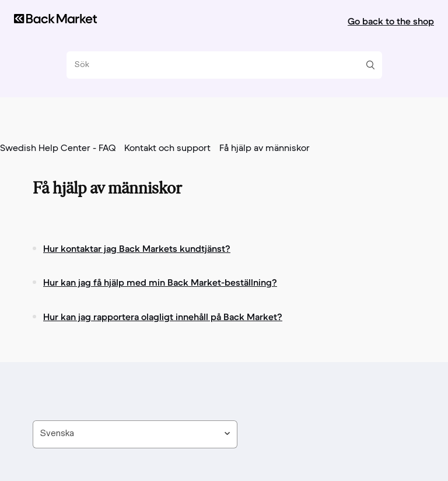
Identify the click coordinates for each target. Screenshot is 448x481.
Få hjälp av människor (265, 149)
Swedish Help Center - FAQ (58, 149)
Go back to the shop (391, 21)
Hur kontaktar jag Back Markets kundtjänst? (137, 248)
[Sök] (220, 65)
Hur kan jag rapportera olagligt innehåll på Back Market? (163, 317)
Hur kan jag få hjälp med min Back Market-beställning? (160, 282)
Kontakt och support (167, 149)
